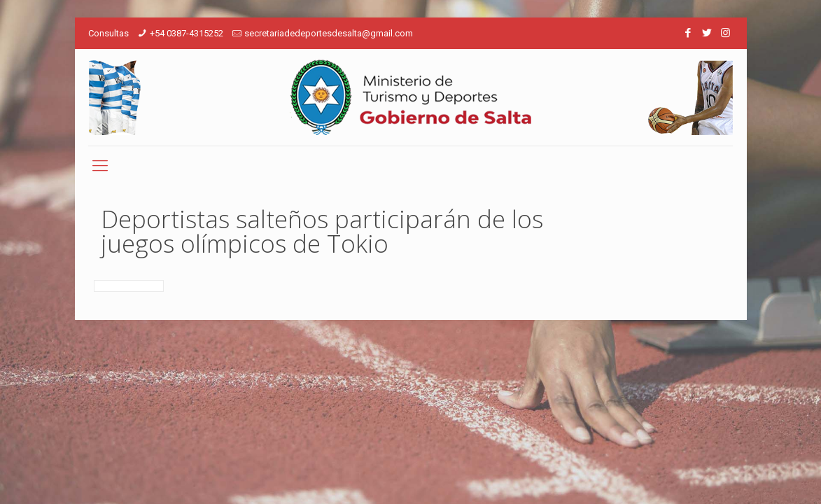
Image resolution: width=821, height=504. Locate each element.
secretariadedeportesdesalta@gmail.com (329, 33)
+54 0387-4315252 (187, 33)
